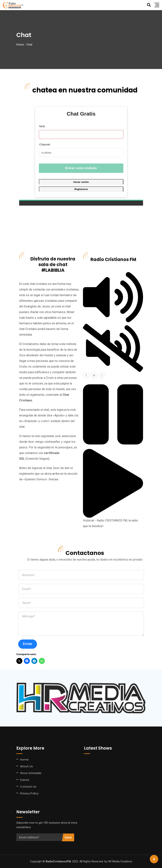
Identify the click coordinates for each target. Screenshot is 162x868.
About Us (26, 766)
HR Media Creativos (120, 861)
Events (25, 780)
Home (24, 759)
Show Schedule (31, 773)
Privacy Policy (29, 793)
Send (68, 837)
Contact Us (28, 787)
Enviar (28, 644)
